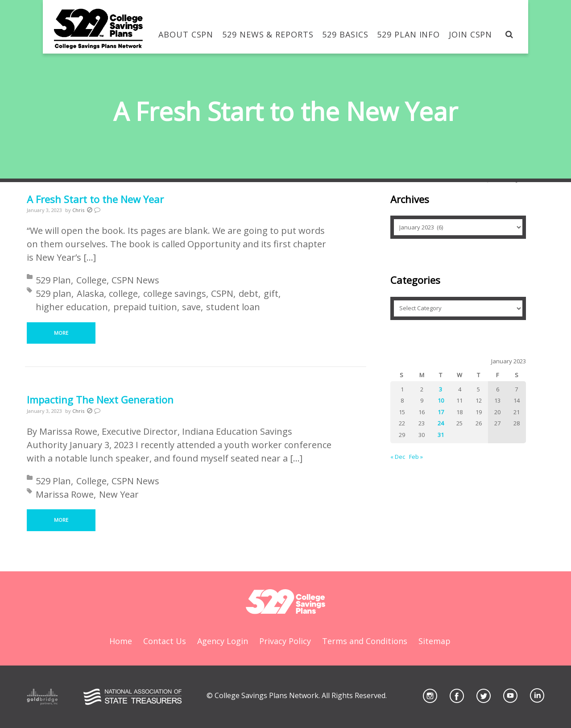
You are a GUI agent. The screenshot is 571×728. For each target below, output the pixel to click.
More (61, 333)
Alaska (90, 293)
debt (248, 293)
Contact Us (165, 641)
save (191, 307)
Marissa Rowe (65, 494)
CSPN (222, 293)
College (91, 280)
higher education (72, 307)
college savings (175, 293)
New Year (119, 494)
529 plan (54, 293)
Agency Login (223, 641)
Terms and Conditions (365, 641)
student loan (233, 307)
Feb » (416, 457)
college (123, 293)
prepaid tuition (145, 307)
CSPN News (135, 280)
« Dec (398, 457)
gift (271, 293)
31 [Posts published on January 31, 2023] (441, 435)
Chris (78, 210)
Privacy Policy (285, 641)
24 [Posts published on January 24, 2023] (441, 423)
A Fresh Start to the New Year (95, 199)
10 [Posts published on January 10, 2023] (441, 400)
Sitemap (434, 641)
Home (121, 641)
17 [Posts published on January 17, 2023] (441, 412)
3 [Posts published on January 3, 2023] (441, 389)
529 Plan (53, 280)
